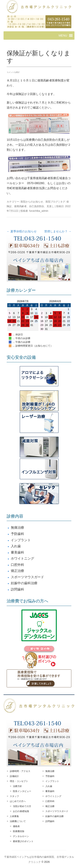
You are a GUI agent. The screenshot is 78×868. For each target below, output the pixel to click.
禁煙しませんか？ (58, 231)
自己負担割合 (37, 206)
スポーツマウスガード (27, 577)
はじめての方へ (18, 801)
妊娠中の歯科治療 (24, 583)
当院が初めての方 (22, 806)
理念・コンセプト (19, 781)
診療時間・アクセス (20, 771)
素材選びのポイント (23, 841)
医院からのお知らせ (32, 202)
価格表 (16, 826)
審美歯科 (17, 552)
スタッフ (14, 796)
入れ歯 (16, 546)
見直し (50, 206)
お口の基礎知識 (21, 811)
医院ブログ (52, 202)
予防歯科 (17, 534)
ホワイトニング (22, 558)
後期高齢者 (20, 206)
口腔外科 (17, 565)
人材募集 (14, 816)
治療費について (18, 821)
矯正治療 (17, 571)
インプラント (21, 540)
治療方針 (17, 786)
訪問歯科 (17, 589)
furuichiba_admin (39, 211)
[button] (63, 35)
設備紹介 (14, 776)
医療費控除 (19, 831)
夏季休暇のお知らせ (22, 231)
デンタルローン (21, 836)
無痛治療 (17, 528)
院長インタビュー (22, 791)
